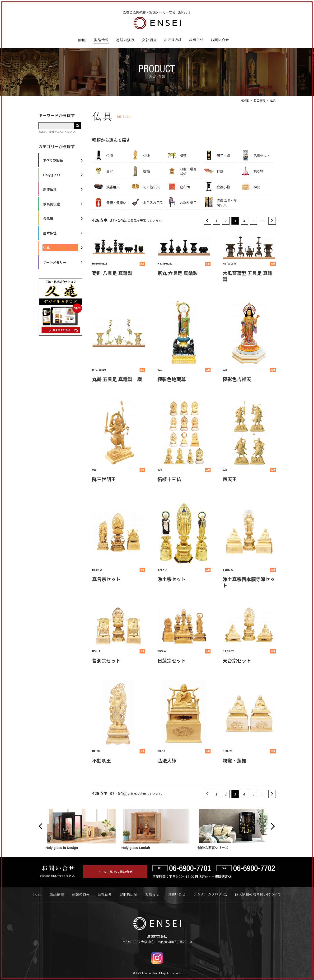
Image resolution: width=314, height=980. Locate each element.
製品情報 (101, 41)
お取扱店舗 (173, 41)
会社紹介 (149, 41)
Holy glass (52, 175)
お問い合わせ (220, 41)
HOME (82, 41)
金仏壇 (48, 218)
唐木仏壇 (50, 233)
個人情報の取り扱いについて (258, 894)
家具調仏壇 (52, 204)
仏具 (47, 248)
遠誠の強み (125, 41)
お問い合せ (177, 894)
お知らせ (196, 41)
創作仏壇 (50, 189)
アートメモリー (55, 262)
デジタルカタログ (210, 894)
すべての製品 (53, 160)
